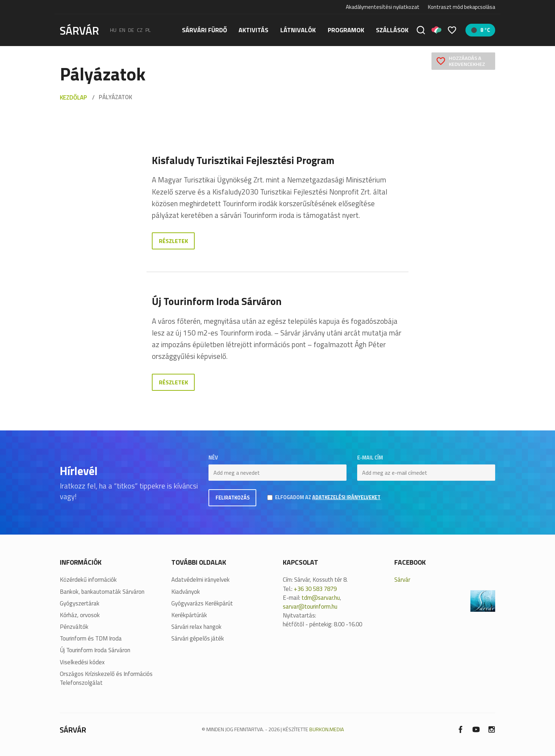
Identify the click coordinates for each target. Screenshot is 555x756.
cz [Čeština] (140, 30)
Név (213, 458)
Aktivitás (253, 30)
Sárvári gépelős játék (198, 639)
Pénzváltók (74, 627)
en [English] (122, 30)
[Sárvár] (79, 29)
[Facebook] (460, 729)
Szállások (392, 30)
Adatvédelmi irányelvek (201, 580)
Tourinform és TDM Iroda (91, 639)
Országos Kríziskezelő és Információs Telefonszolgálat (106, 678)
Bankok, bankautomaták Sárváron (102, 592)
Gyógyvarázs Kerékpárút (202, 603)
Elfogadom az (328, 498)
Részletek (173, 241)
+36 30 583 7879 (315, 589)
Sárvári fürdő (204, 30)
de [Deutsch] (131, 30)
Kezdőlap (73, 97)
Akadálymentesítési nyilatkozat (383, 7)
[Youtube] (476, 729)
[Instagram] (492, 729)
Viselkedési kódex (82, 662)
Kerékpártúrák (189, 615)
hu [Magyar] (113, 30)
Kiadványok (186, 592)
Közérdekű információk (88, 580)
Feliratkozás (233, 498)
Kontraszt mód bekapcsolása (462, 7)
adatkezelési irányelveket (346, 497)
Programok (346, 30)
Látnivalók (298, 30)
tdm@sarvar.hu (321, 598)
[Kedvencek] (452, 30)
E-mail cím (370, 458)
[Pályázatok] (436, 30)
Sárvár (402, 580)
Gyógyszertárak (80, 603)
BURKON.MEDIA (327, 729)
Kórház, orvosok (80, 615)
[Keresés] (421, 30)
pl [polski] (148, 30)
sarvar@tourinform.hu (310, 607)
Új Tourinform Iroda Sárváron (95, 650)
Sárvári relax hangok (196, 627)
